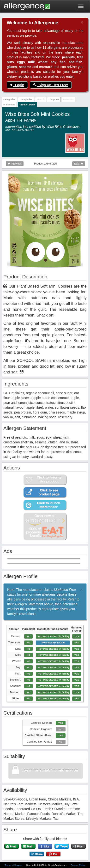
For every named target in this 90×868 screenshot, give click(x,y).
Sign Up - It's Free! (51, 85)
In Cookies (9, 105)
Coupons (54, 99)
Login (17, 85)
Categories (9, 99)
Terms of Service (14, 865)
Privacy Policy (78, 865)
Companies (26, 99)
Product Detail (27, 105)
